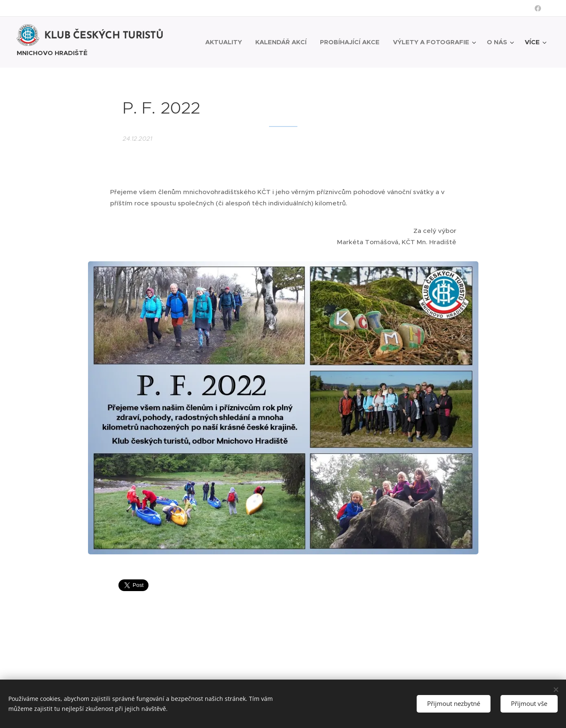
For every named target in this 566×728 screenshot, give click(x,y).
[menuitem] (226, 42)
